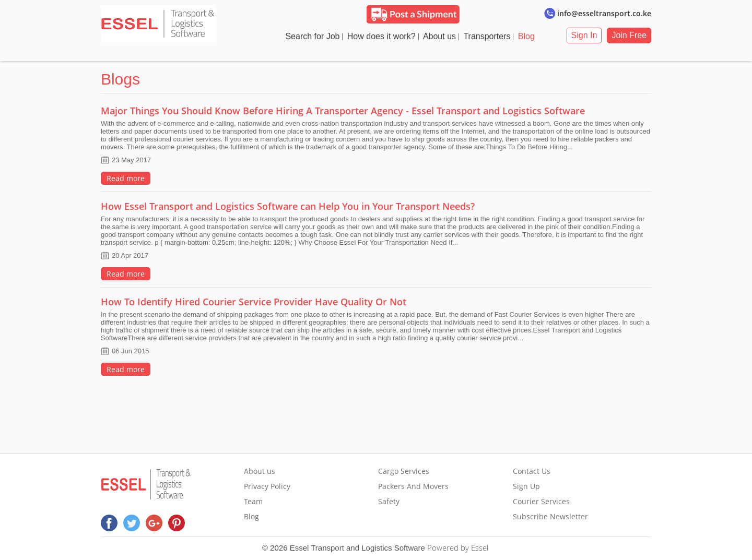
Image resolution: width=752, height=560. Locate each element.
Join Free (634, 35)
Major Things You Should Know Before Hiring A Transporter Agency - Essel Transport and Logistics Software (338, 111)
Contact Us (534, 471)
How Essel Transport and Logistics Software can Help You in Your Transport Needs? (283, 206)
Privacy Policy (265, 486)
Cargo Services (404, 471)
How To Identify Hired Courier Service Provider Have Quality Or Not (248, 302)
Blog (530, 36)
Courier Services (544, 501)
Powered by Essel (458, 547)
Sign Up (529, 486)
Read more (120, 178)
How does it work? (385, 36)
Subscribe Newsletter (553, 516)
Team (251, 501)
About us (443, 36)
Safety (389, 501)
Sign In (589, 35)
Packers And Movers (414, 486)
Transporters (490, 36)
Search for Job (315, 36)
